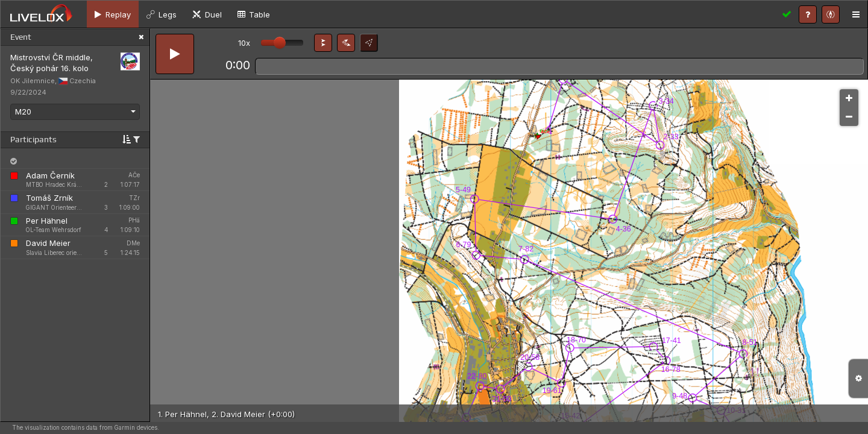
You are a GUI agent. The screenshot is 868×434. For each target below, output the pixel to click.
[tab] (113, 14)
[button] (323, 43)
